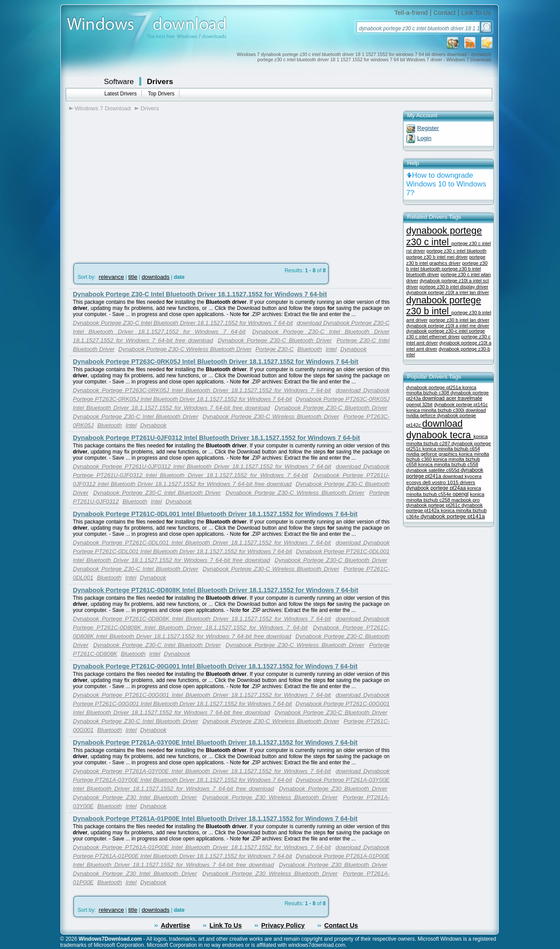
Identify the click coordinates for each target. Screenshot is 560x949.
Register (428, 128)
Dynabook (353, 349)
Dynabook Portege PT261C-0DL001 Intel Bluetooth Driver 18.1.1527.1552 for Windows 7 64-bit (215, 514)
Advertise (176, 925)
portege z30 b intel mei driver (437, 257)
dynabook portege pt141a (453, 516)
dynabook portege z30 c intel (444, 236)
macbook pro (466, 500)
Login (425, 138)
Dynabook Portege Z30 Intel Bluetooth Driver (135, 797)
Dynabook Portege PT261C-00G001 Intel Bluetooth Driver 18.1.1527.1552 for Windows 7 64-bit (215, 666)
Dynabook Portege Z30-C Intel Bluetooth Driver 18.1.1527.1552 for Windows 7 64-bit (200, 294)
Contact (445, 13)
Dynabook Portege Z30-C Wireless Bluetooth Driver (185, 349)
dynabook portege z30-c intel (438, 331)
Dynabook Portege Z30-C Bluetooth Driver (275, 340)
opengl (461, 494)
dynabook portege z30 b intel (444, 306)
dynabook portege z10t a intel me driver (448, 326)
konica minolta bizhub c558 (448, 464)
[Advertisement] (143, 184)
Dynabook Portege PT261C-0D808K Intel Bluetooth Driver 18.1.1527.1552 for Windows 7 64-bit (216, 590)
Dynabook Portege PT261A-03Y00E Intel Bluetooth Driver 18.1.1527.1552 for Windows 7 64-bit (215, 742)
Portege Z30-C (275, 349)
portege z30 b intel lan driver (459, 320)
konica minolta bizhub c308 (441, 390)
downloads (156, 277)
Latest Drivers (121, 94)
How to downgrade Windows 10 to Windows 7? (446, 184)
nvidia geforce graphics (433, 454)
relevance (112, 277)
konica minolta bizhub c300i (436, 410)
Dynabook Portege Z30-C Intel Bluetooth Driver (136, 417)
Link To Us (476, 13)
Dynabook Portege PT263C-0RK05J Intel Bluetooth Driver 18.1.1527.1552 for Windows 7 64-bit (216, 362)
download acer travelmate (452, 398)
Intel (331, 349)
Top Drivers (161, 94)
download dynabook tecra (440, 429)
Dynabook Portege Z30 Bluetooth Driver (333, 789)
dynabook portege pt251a (434, 387)
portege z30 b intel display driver (454, 287)
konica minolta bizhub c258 (445, 497)
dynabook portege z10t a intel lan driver (448, 292)
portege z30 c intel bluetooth (457, 251)
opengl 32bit (420, 404)
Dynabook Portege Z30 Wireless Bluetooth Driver (270, 797)
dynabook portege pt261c (434, 505)
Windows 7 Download (103, 108)
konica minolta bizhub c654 (451, 449)
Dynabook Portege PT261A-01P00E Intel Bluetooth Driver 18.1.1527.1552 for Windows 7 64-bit (215, 819)
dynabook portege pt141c (461, 404)
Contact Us (341, 925)
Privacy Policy (283, 925)
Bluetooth (310, 349)
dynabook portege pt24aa (437, 488)
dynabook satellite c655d (434, 470)
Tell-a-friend (411, 13)
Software (119, 81)
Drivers (160, 81)
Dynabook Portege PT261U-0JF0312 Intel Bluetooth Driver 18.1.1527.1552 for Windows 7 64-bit (217, 438)
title (133, 277)
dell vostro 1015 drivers (449, 482)
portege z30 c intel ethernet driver (446, 334)
